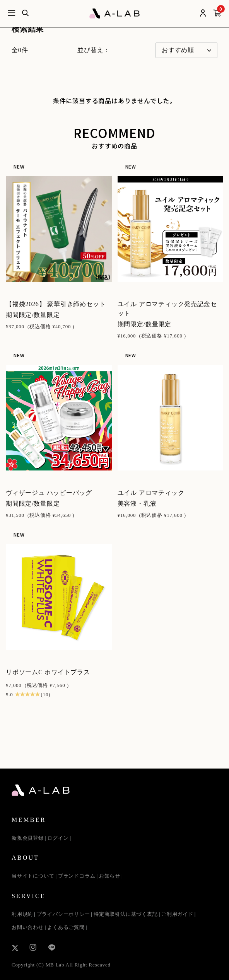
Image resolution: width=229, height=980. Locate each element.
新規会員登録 (28, 838)
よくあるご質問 (66, 927)
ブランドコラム (77, 876)
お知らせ (110, 876)
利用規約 (22, 914)
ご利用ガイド (177, 914)
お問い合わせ (28, 927)
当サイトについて (33, 876)
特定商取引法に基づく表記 (126, 914)
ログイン (58, 838)
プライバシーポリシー (63, 914)
